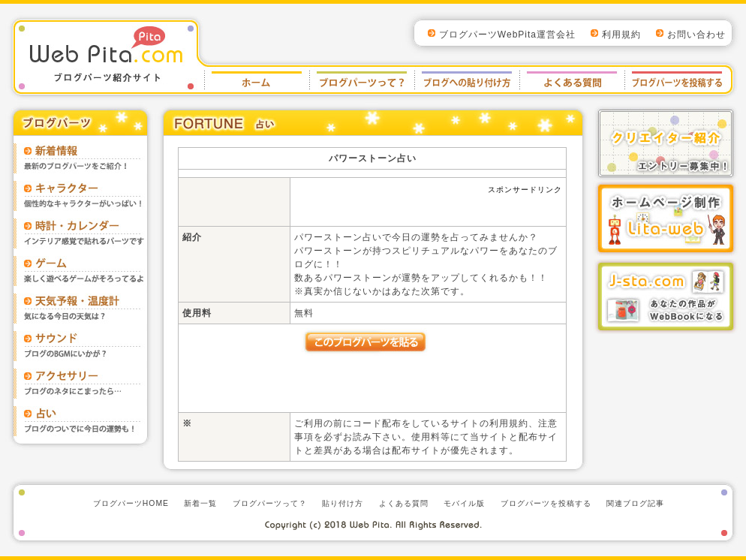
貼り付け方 (467, 80)
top (373, 4)
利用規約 (621, 35)
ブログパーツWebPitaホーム (257, 80)
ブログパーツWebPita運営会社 (507, 35)
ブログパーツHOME (131, 503)
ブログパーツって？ (270, 503)
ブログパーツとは (362, 80)
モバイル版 (464, 503)
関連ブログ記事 (635, 503)
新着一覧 (200, 503)
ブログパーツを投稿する (675, 80)
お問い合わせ (696, 35)
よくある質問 (572, 80)
